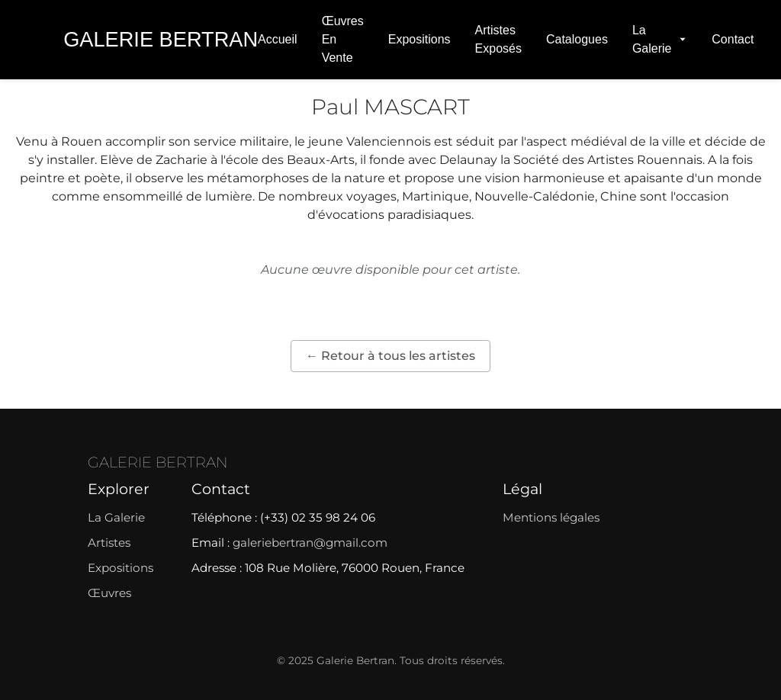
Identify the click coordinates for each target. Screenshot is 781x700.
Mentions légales (551, 517)
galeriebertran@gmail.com (310, 543)
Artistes (109, 543)
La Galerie (660, 39)
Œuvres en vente (343, 39)
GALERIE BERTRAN (158, 462)
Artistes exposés (498, 39)
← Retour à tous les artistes (390, 356)
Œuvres (109, 593)
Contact (733, 39)
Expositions (419, 39)
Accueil (278, 39)
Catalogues (577, 39)
